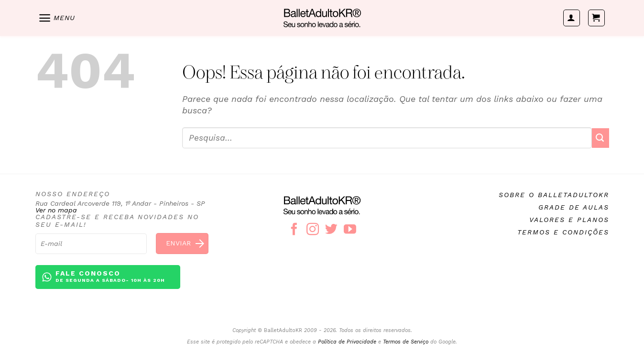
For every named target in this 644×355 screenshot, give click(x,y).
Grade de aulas (574, 207)
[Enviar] (600, 138)
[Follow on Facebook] (294, 230)
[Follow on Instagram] (313, 230)
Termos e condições (563, 232)
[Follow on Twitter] (331, 230)
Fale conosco (110, 277)
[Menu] (56, 18)
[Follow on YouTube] (350, 230)
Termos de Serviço (406, 342)
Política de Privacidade (347, 342)
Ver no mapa (56, 210)
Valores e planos (569, 220)
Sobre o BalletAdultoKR (554, 195)
